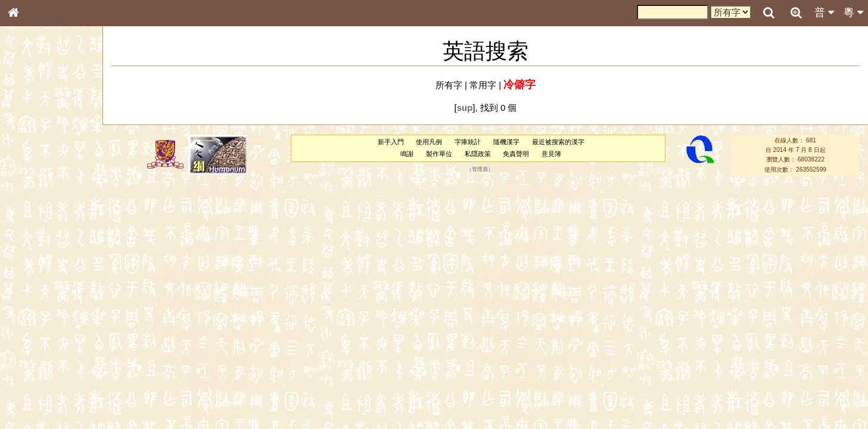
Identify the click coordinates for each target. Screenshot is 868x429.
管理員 (480, 169)
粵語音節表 (33, 234)
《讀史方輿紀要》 (43, 377)
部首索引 (29, 159)
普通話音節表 (36, 324)
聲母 (24, 313)
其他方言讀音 (36, 335)
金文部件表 (33, 192)
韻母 (41, 313)
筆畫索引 (29, 170)
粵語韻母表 (33, 256)
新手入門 (391, 142)
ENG (52, 131)
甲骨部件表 (33, 181)
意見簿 (551, 154)
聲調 (57, 313)
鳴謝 (407, 154)
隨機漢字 (506, 142)
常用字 (483, 85)
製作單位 (439, 154)
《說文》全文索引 (43, 366)
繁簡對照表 (33, 399)
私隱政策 (478, 154)
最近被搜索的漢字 (558, 142)
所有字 (449, 85)
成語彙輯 (29, 388)
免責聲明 (516, 154)
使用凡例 (429, 142)
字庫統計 (468, 142)
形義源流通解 (36, 203)
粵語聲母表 (33, 244)
